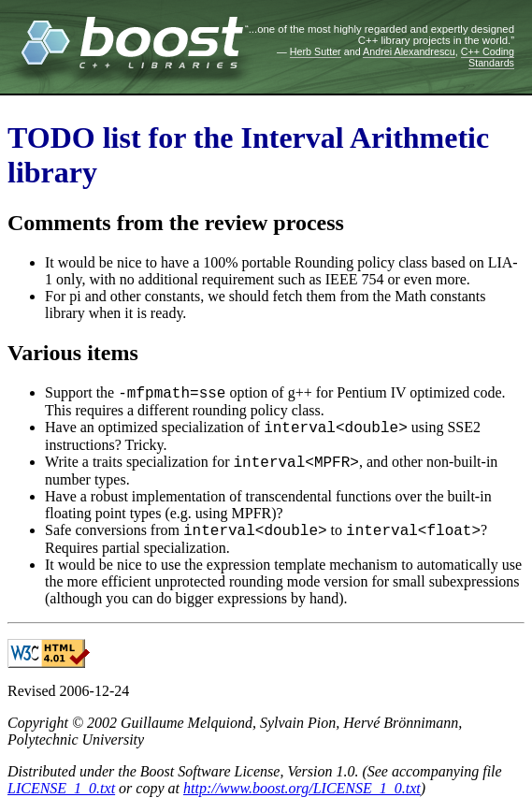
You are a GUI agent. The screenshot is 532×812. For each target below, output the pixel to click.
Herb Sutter (316, 51)
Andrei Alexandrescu (409, 51)
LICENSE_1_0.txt (61, 788)
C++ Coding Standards (488, 57)
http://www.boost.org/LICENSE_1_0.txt (302, 788)
